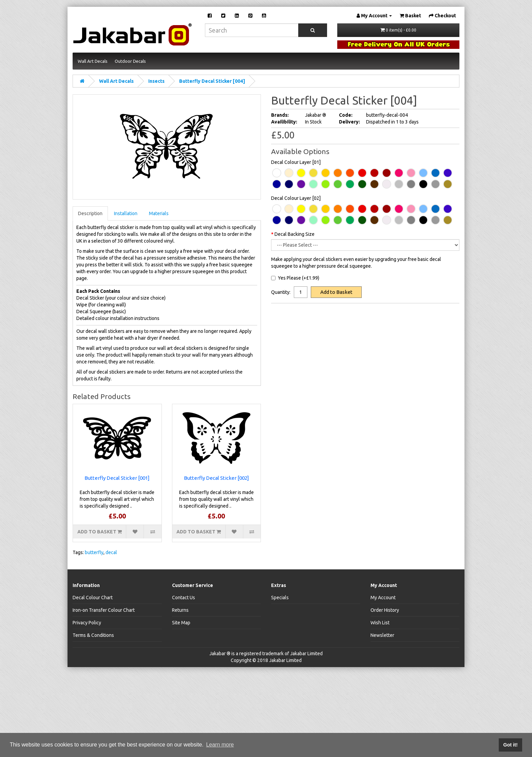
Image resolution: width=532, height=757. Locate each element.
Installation (126, 213)
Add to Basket (336, 292)
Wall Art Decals (93, 61)
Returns (180, 610)
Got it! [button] (510, 745)
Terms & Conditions (93, 635)
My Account (383, 598)
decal (111, 552)
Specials (280, 598)
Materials (159, 213)
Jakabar (217, 654)
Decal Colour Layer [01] (296, 162)
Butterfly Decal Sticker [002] (216, 478)
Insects (156, 81)
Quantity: (281, 292)
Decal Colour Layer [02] (296, 198)
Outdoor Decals (130, 61)
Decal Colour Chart (93, 598)
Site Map (181, 623)
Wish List (380, 623)
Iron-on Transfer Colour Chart (104, 610)
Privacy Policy (87, 623)
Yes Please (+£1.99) (295, 278)
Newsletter (382, 635)
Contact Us (184, 598)
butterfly (94, 552)
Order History (385, 610)
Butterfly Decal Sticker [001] (117, 478)
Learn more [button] (220, 745)
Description (90, 213)
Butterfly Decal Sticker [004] (212, 81)
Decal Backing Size (294, 234)
